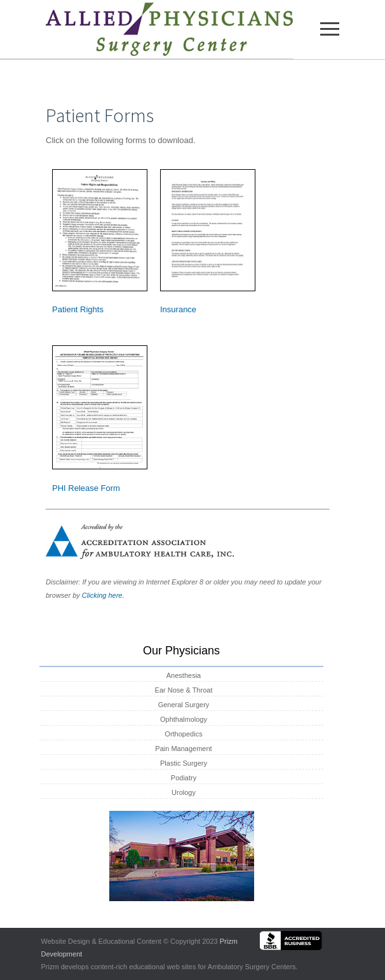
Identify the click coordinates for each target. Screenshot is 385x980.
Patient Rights (78, 309)
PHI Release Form (86, 488)
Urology (184, 792)
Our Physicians (181, 651)
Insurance (178, 309)
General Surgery (184, 705)
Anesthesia (184, 675)
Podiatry (184, 778)
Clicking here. (103, 595)
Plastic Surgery (184, 763)
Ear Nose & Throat (184, 690)
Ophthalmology (184, 719)
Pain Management (183, 749)
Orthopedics (183, 734)
